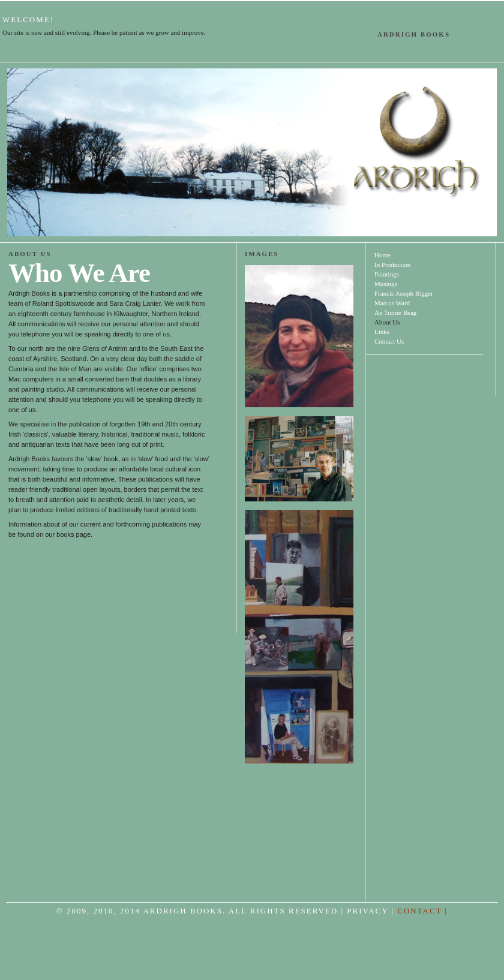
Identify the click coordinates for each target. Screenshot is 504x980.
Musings (386, 284)
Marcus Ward (392, 303)
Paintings (387, 274)
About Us (387, 322)
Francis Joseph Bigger (404, 293)
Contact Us (389, 341)
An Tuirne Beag (395, 312)
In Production (392, 264)
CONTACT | (422, 911)
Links (382, 332)
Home (382, 255)
